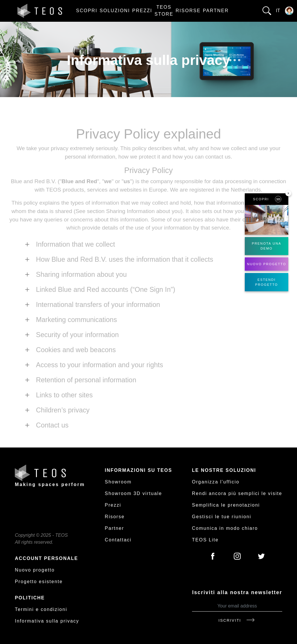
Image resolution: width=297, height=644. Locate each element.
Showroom (118, 482)
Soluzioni (115, 11)
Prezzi (142, 11)
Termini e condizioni (41, 609)
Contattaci (118, 540)
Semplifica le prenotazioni (226, 505)
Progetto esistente (39, 582)
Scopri (87, 11)
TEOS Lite (205, 540)
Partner (216, 11)
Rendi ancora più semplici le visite (237, 493)
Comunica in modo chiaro (225, 528)
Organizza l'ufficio (216, 482)
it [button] (278, 11)
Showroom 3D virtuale (133, 493)
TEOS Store (164, 11)
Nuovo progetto (35, 570)
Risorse (188, 11)
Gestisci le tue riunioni (222, 517)
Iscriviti (237, 620)
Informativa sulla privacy (47, 621)
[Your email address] (237, 606)
